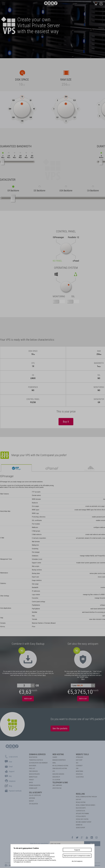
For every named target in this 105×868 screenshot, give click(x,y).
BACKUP (31, 801)
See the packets (60, 728)
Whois (31, 783)
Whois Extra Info (34, 774)
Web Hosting (58, 754)
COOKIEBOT (79, 766)
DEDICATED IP (56, 777)
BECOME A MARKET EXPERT (84, 822)
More (44, 675)
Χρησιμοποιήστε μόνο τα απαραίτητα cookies (77, 856)
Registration (33, 757)
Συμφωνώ (77, 850)
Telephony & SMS (60, 783)
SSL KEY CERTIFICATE (35, 795)
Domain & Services (37, 754)
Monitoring (79, 771)
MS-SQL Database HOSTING (60, 766)
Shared (55, 757)
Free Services (33, 771)
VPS (54, 771)
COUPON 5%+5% (80, 811)
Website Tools (82, 754)
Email (54, 763)
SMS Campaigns (57, 785)
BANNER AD (79, 825)
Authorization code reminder (38, 763)
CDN (77, 768)
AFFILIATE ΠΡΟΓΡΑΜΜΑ (82, 814)
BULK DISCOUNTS (81, 808)
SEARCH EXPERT (80, 828)
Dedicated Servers (58, 774)
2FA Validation (33, 804)
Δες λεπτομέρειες (77, 861)
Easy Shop (79, 760)
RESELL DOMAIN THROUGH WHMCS (86, 805)
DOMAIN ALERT (33, 788)
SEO (77, 763)
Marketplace (33, 777)
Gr (8, 865)
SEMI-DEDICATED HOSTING (60, 768)
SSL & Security (35, 793)
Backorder (33, 766)
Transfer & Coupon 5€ (36, 760)
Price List (32, 768)
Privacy (31, 780)
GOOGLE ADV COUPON (82, 819)
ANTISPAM (32, 798)
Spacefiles (79, 774)
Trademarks (97, 865)
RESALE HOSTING (81, 802)
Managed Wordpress (59, 760)
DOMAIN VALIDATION (35, 785)
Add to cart (28, 699)
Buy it (66, 422)
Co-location (56, 780)
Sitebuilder (79, 757)
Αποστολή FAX (57, 788)
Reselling (80, 794)
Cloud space (80, 777)
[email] (67, 844)
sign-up (92, 844)
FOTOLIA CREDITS (81, 816)
